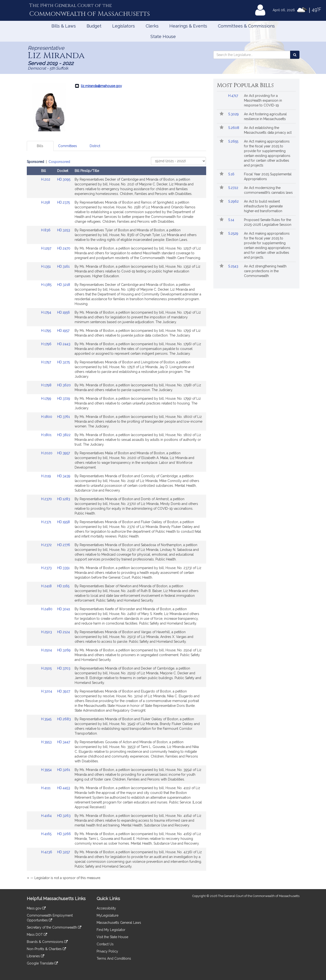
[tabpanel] (116, 521)
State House (163, 36)
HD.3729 (64, 399)
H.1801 (47, 435)
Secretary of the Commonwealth (54, 927)
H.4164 (47, 816)
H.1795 (47, 331)
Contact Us (105, 944)
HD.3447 (64, 742)
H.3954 (47, 770)
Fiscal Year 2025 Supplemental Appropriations (268, 177)
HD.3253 (64, 230)
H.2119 (47, 476)
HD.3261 (64, 770)
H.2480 (47, 609)
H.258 (46, 202)
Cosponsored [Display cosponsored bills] (59, 162)
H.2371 (47, 522)
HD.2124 (64, 632)
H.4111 (46, 788)
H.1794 (47, 312)
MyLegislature (108, 915)
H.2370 (47, 499)
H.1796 (47, 344)
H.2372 (47, 545)
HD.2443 (64, 344)
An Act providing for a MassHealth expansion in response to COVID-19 (263, 100)
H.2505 (47, 668)
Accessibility (106, 908)
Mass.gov (36, 908)
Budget (94, 26)
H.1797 (47, 362)
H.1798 (47, 385)
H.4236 (47, 852)
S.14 (232, 220)
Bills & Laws (64, 26)
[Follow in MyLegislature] (222, 114)
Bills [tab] (40, 146)
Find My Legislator (111, 930)
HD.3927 (64, 691)
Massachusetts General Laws (119, 923)
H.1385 (47, 285)
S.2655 (234, 141)
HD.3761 (64, 417)
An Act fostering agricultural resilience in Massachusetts (265, 116)
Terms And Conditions (114, 958)
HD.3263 (64, 816)
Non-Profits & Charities (46, 949)
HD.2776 (64, 545)
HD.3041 (64, 609)
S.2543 (234, 266)
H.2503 (47, 632)
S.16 (232, 174)
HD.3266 (64, 834)
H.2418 (47, 586)
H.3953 (47, 742)
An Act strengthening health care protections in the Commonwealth (265, 271)
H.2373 (47, 568)
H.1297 (47, 248)
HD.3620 (64, 385)
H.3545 (47, 719)
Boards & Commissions (47, 942)
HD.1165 (63, 586)
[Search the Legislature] (295, 55)
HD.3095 (64, 179)
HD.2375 (64, 202)
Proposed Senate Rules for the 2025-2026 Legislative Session (268, 222)
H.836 (46, 230)
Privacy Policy (107, 951)
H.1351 (46, 266)
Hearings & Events (188, 26)
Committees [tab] (68, 146)
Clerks (152, 26)
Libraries (36, 956)
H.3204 (47, 691)
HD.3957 (64, 453)
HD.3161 (63, 266)
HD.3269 (64, 650)
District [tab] (95, 146)
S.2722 (234, 188)
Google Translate (42, 963)
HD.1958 (64, 522)
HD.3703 (64, 668)
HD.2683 (64, 719)
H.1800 (47, 417)
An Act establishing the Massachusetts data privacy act (268, 130)
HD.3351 (63, 568)
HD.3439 (64, 476)
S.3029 (234, 114)
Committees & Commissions (246, 26)
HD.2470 (64, 248)
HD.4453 (64, 788)
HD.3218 (64, 285)
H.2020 (47, 453)
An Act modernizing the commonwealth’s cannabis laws (268, 190)
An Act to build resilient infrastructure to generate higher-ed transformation (263, 206)
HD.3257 (64, 852)
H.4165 (47, 834)
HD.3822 (64, 435)
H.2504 (47, 650)
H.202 (46, 179)
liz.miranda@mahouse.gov (101, 86)
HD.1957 (63, 331)
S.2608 (234, 128)
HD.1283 (64, 499)
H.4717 (234, 96)
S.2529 (234, 233)
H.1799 (47, 399)
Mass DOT (37, 935)
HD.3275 (64, 362)
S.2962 (234, 201)
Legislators (124, 26)
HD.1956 (64, 312)
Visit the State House (112, 937)
